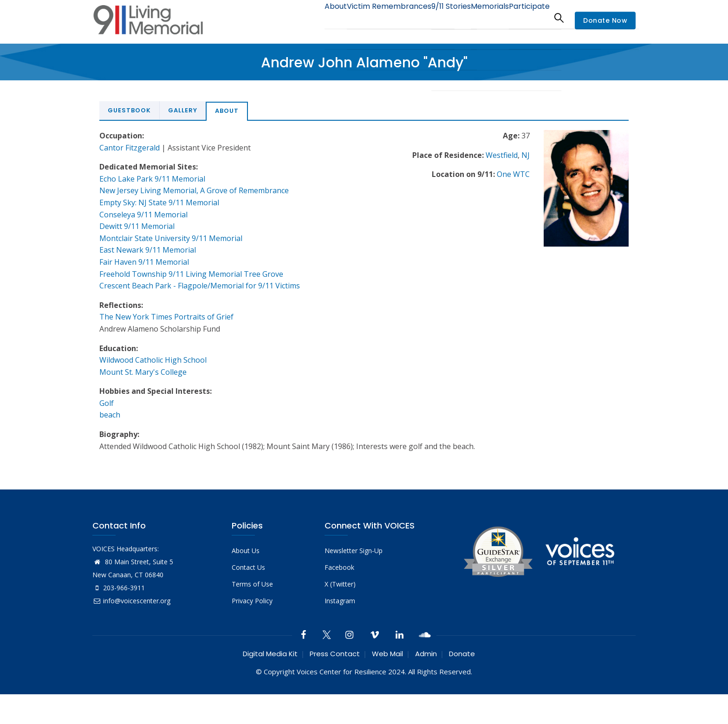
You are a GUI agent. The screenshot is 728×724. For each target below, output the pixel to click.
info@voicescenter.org (131, 601)
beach (110, 415)
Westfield (502, 155)
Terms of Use (252, 584)
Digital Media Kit (270, 654)
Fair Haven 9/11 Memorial (144, 262)
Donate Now (605, 20)
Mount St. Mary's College (143, 372)
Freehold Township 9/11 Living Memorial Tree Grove (191, 274)
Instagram (340, 601)
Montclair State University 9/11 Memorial (171, 238)
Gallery (183, 110)
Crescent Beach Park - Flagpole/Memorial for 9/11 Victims (200, 286)
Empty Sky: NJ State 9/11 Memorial (159, 202)
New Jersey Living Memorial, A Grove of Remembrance (194, 190)
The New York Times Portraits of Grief (166, 317)
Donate (462, 654)
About (306, 17)
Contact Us (248, 567)
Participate (526, 17)
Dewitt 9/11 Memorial (137, 226)
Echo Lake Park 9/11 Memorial (152, 179)
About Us (246, 551)
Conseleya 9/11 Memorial (143, 215)
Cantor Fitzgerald (130, 148)
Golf (107, 403)
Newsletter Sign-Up (354, 551)
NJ (526, 155)
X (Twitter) (340, 584)
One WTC (513, 174)
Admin (426, 654)
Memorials (480, 17)
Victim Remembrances (366, 17)
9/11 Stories (434, 17)
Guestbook (129, 110)
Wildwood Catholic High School (153, 360)
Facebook (339, 567)
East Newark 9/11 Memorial (148, 250)
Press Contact (335, 654)
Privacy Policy (252, 601)
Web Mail (387, 654)
